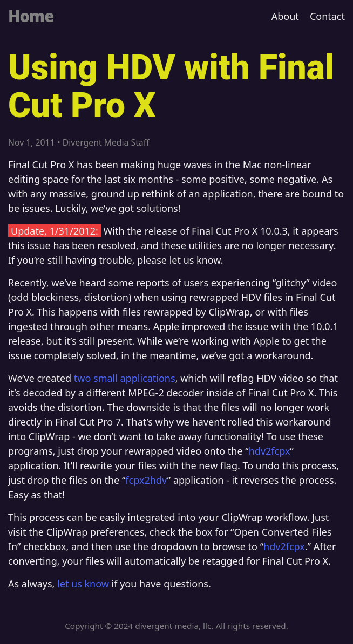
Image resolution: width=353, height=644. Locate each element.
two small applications (125, 378)
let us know (83, 584)
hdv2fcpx (270, 451)
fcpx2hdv (146, 480)
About (285, 16)
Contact (327, 16)
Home (31, 16)
